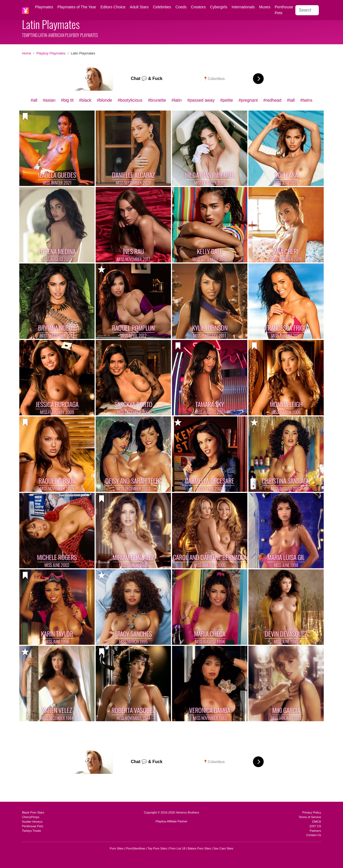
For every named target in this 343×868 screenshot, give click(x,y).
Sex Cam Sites (223, 848)
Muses (265, 7)
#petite (226, 100)
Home (27, 53)
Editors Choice (113, 7)
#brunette (157, 100)
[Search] (307, 10)
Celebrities (162, 7)
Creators (198, 7)
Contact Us (314, 835)
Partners (315, 831)
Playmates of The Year (77, 7)
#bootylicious (130, 100)
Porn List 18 (177, 848)
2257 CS (315, 826)
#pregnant (248, 100)
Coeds (181, 7)
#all (34, 100)
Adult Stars (139, 7)
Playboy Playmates (51, 53)
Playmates (44, 7)
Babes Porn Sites (199, 848)
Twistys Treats (31, 831)
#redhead (272, 100)
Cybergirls (219, 7)
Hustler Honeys (32, 822)
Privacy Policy (312, 812)
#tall (291, 100)
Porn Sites (117, 848)
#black (85, 100)
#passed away (201, 100)
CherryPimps (31, 817)
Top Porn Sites (157, 848)
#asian (49, 100)
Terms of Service (310, 817)
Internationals (243, 7)
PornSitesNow (135, 848)
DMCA (317, 822)
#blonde (105, 100)
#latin (177, 100)
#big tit (67, 100)
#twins (306, 100)
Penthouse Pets (284, 10)
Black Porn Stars (33, 812)
